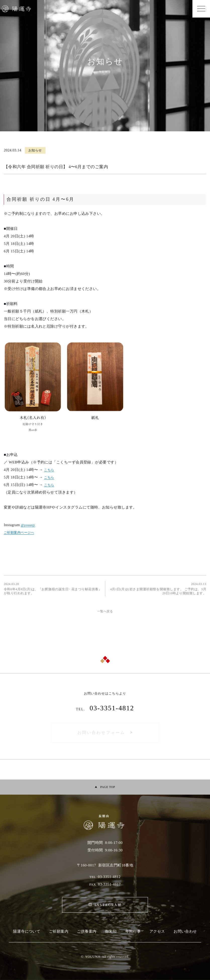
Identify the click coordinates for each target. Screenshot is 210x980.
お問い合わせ (185, 931)
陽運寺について (27, 931)
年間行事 (133, 931)
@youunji (28, 525)
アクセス (157, 931)
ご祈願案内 (59, 931)
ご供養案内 (87, 931)
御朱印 (111, 931)
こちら (49, 470)
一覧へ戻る (105, 611)
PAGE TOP (108, 787)
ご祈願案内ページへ (19, 532)
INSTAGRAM (108, 905)
